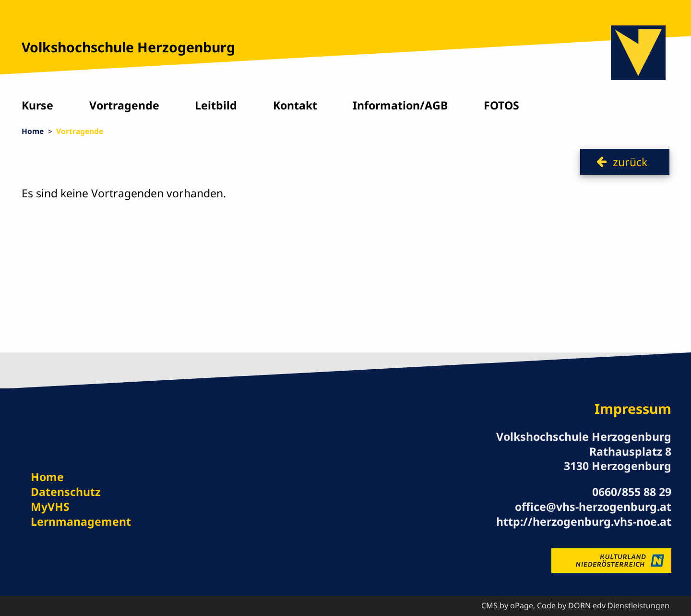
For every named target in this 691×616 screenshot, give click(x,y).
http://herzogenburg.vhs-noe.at (584, 521)
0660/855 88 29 (632, 492)
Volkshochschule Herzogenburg (128, 47)
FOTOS (501, 105)
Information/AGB (400, 105)
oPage (522, 605)
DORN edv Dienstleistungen (619, 605)
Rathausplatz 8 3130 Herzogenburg (618, 459)
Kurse (37, 105)
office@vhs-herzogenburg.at (593, 507)
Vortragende (124, 105)
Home (33, 131)
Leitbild (216, 105)
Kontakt (295, 105)
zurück (630, 162)
